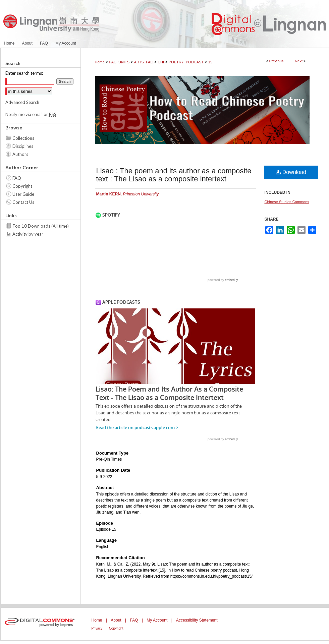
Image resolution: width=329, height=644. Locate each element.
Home (100, 62)
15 (210, 62)
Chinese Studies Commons (287, 202)
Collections (23, 138)
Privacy (97, 628)
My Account (157, 620)
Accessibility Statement (197, 620)
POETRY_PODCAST (186, 62)
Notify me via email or (31, 114)
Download (291, 172)
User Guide (23, 194)
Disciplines (23, 146)
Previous (277, 61)
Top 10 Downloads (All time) (41, 226)
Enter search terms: (24, 73)
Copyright (22, 186)
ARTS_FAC (144, 62)
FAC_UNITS (120, 62)
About (116, 620)
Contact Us (23, 202)
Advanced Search (22, 102)
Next (299, 61)
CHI (161, 62)
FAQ (17, 178)
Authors (20, 154)
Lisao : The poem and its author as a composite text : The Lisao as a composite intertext (174, 175)
